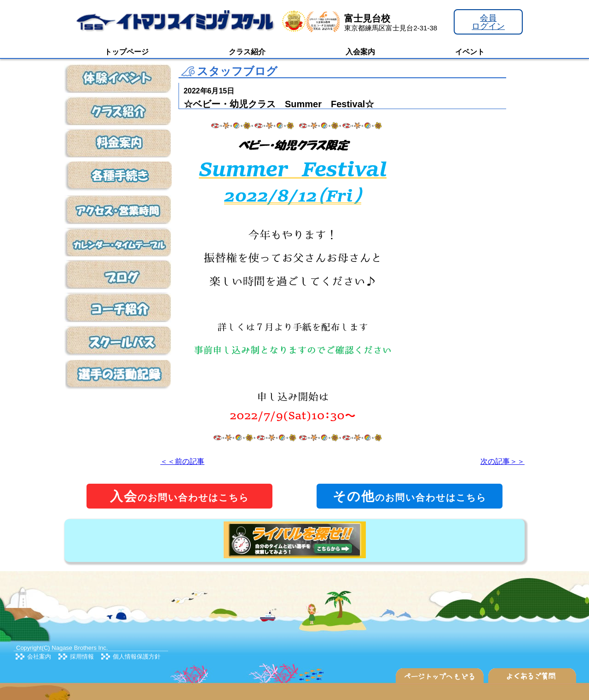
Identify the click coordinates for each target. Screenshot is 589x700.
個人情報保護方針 (137, 657)
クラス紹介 (247, 52)
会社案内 (39, 657)
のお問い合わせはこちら (179, 496)
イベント (470, 52)
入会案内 (360, 52)
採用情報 (82, 657)
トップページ (127, 52)
